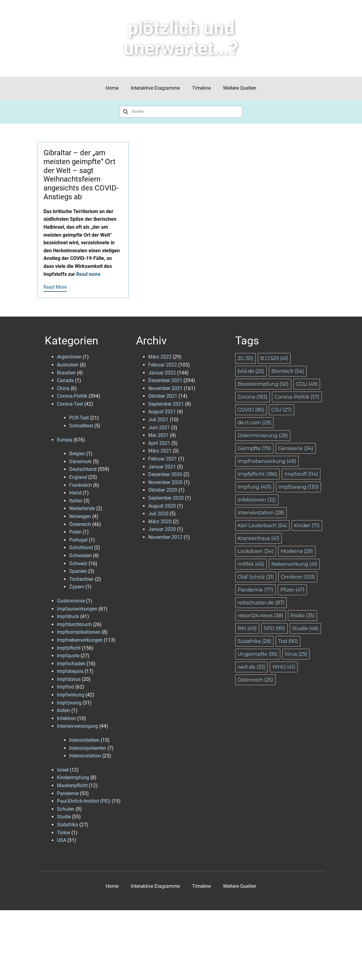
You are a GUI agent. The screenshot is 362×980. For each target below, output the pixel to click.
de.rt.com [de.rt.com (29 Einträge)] (255, 423)
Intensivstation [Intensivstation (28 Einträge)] (261, 513)
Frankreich (81, 485)
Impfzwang (69, 703)
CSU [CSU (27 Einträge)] (282, 410)
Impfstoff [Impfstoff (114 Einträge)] (301, 474)
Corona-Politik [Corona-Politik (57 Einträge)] (297, 397)
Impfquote (68, 656)
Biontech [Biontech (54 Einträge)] (288, 371)
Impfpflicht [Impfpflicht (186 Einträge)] (258, 474)
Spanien (78, 571)
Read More (55, 287)
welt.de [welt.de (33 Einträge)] (252, 667)
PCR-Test (79, 418)
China (63, 388)
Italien (76, 501)
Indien (64, 710)
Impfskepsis (70, 671)
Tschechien (81, 579)
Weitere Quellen (240, 88)
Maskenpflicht (72, 785)
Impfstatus (69, 679)
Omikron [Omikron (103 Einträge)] (298, 577)
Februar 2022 (163, 365)
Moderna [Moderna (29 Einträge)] (297, 551)
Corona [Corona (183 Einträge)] (253, 397)
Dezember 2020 (165, 474)
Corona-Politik (72, 396)
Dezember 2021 (165, 380)
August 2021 (162, 412)
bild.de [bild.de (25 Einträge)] (251, 371)
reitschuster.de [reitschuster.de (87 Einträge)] (261, 603)
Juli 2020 (158, 514)
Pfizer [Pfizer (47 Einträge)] (292, 590)
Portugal (78, 540)
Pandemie (68, 793)
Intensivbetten (84, 740)
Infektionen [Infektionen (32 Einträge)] (257, 500)
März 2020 (160, 522)
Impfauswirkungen (77, 609)
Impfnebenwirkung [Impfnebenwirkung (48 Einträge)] (267, 461)
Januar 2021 (162, 467)
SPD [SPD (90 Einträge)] (274, 628)
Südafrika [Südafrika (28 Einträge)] (255, 641)
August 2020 (162, 506)
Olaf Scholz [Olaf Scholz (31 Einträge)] (256, 577)
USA (62, 840)
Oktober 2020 (163, 490)
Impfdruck (68, 616)
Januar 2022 (162, 373)
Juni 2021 (159, 428)
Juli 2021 (158, 420)
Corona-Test (70, 404)
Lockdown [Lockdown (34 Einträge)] (256, 551)
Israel (63, 770)
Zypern (77, 587)
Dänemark (80, 462)
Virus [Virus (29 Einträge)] (296, 654)
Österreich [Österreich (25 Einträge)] (255, 680)
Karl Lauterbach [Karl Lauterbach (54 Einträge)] (262, 526)
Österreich (80, 524)
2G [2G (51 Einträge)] (245, 358)
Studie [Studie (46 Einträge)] (305, 628)
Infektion (66, 718)
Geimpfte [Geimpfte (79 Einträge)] (254, 448)
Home (112, 88)
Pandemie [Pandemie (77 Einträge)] (256, 590)
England (78, 477)
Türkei (64, 833)
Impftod (66, 687)
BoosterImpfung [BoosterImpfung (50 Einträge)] (263, 384)
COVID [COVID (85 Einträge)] (251, 410)
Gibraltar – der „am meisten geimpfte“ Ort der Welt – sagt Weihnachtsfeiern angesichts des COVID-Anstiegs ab (81, 175)
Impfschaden (71, 664)
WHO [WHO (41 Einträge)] (284, 667)
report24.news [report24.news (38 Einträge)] (260, 616)
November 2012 (165, 537)
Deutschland (83, 469)
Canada (65, 380)
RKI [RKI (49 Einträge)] (247, 628)
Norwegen (80, 516)
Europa (65, 440)
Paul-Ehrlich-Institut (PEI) (84, 801)
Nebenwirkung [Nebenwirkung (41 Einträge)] (294, 564)
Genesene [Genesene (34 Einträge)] (296, 448)
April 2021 (159, 443)
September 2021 (166, 404)
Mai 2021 (158, 435)
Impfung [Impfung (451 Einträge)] (255, 487)
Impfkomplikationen (79, 632)
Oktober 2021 (163, 396)
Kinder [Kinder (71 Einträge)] (307, 526)
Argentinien (69, 357)
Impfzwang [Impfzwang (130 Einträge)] (298, 487)
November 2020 (165, 482)
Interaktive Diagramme (155, 88)
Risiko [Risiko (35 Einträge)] (303, 616)
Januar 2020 (162, 529)
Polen (75, 532)
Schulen (66, 809)
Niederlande (82, 508)
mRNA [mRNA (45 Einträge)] (251, 564)
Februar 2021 (163, 459)
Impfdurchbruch (74, 624)
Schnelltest (81, 426)
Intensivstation (85, 756)
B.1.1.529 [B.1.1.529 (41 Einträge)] (274, 358)
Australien (68, 365)
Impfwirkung (71, 695)
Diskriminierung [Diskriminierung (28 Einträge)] (263, 436)
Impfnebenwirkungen (80, 640)
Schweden (80, 556)
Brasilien (66, 373)
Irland (75, 493)
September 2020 (166, 498)
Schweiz (78, 563)
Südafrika (68, 825)
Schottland (81, 548)
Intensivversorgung (77, 726)
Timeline (201, 88)
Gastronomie (71, 601)
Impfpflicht (69, 648)
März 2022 (160, 357)
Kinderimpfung (73, 777)
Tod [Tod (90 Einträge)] (288, 641)
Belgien (77, 454)
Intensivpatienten (88, 748)
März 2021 (160, 451)
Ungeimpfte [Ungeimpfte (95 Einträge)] (258, 654)
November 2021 (165, 388)
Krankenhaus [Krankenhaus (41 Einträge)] (258, 538)
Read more (88, 274)
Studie (64, 817)
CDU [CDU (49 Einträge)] (307, 384)
